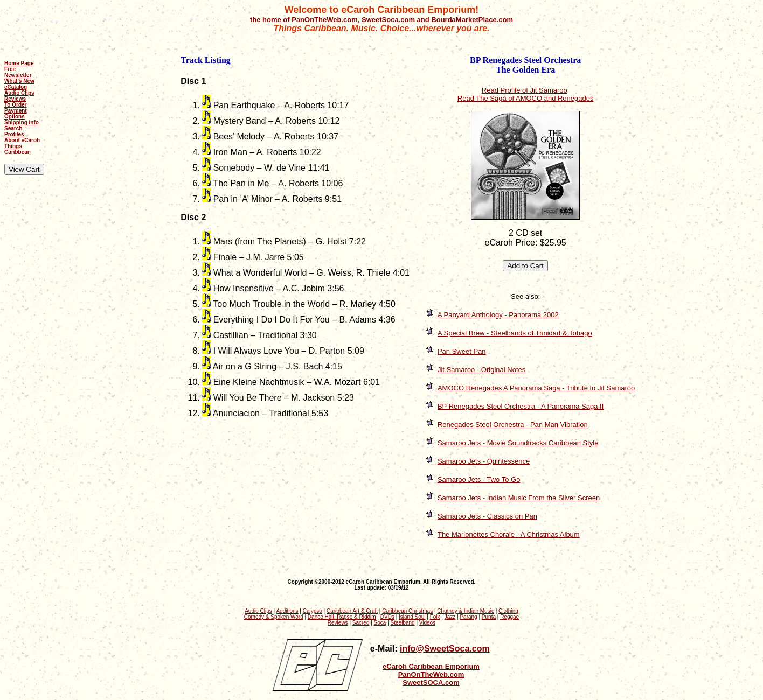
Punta (489, 617)
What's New (19, 81)
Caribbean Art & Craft (352, 611)
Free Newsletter (18, 72)
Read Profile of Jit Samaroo (525, 90)
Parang (468, 617)
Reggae (509, 617)
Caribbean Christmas (407, 611)
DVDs (387, 617)
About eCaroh (22, 140)
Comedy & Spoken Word (274, 617)
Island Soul (412, 617)
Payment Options (16, 114)
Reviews (15, 99)
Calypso (313, 611)
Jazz (450, 617)
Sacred (361, 623)
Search (13, 128)
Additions (287, 611)
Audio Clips (19, 93)
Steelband (403, 623)
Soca (380, 623)
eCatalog (16, 87)
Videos (427, 623)
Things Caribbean (18, 149)
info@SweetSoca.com (445, 649)
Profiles (14, 134)
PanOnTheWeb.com (431, 674)
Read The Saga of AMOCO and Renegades (526, 98)
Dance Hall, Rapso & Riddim (342, 617)
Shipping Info (22, 122)
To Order (15, 105)
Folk (435, 617)
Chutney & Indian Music (466, 611)
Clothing (508, 611)
